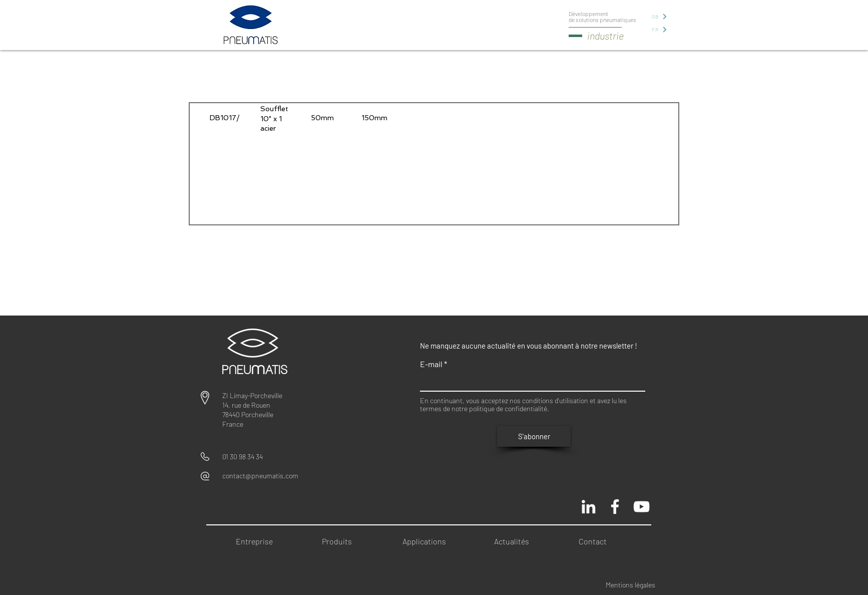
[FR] (659, 29)
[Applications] (429, 542)
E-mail (431, 364)
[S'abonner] (534, 436)
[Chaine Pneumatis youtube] (641, 507)
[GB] (659, 16)
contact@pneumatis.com (260, 476)
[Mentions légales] (637, 585)
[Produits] (340, 542)
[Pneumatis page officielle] (615, 507)
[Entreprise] (257, 542)
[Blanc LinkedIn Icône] (588, 507)
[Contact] (596, 542)
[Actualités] (515, 542)
